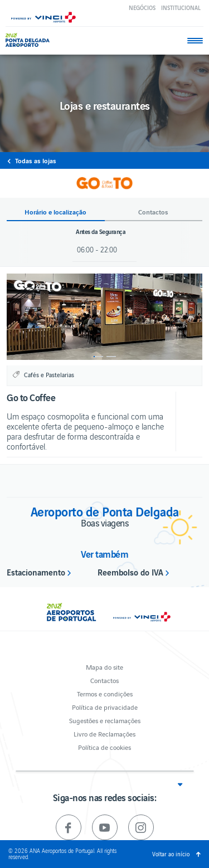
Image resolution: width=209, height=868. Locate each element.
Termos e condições (105, 693)
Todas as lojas (36, 160)
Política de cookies (104, 747)
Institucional (181, 8)
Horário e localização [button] (55, 212)
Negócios (142, 8)
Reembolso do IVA (130, 572)
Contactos (104, 680)
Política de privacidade (105, 707)
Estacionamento (36, 572)
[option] (104, 317)
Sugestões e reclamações (105, 720)
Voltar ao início (171, 854)
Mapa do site (104, 667)
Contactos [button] (153, 212)
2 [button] (111, 357)
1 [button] (98, 357)
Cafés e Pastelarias (49, 374)
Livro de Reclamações (104, 733)
